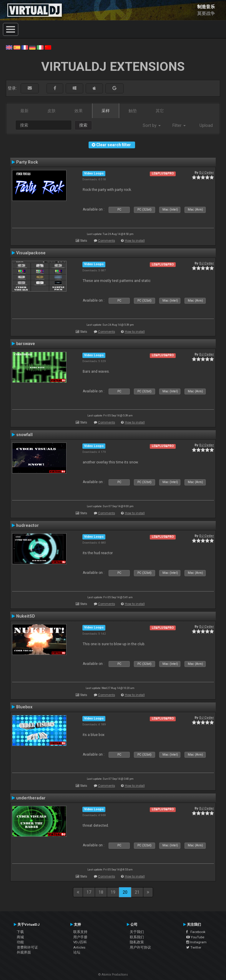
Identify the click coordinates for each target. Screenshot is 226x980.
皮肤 (51, 111)
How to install (135, 241)
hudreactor (28, 525)
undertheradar (31, 798)
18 (101, 892)
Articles (79, 947)
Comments (107, 241)
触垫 (133, 111)
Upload (206, 125)
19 (113, 892)
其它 (160, 111)
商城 (20, 937)
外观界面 (24, 952)
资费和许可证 (27, 947)
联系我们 (137, 937)
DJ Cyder (207, 172)
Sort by (152, 125)
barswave (26, 344)
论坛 (77, 952)
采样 (106, 111)
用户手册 (80, 937)
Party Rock (27, 162)
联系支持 (80, 932)
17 (89, 892)
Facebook (196, 932)
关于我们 (137, 932)
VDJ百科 (80, 942)
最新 (24, 111)
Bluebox (24, 707)
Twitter (194, 947)
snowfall (24, 435)
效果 (79, 111)
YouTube (195, 937)
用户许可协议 (140, 947)
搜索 (83, 125)
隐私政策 (137, 942)
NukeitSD (26, 616)
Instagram (196, 942)
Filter (179, 125)
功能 (20, 942)
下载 (20, 932)
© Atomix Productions (113, 975)
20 (125, 892)
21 (137, 892)
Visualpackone (31, 253)
